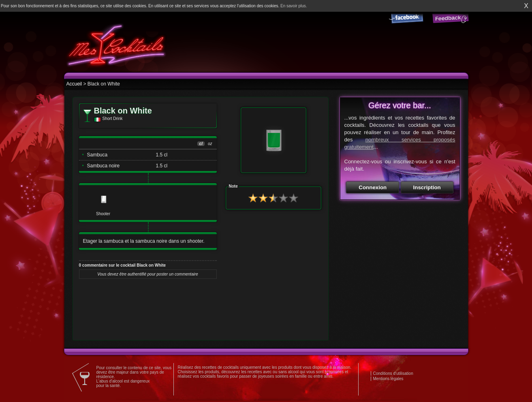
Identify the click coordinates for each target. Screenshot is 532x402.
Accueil (74, 84)
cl (201, 144)
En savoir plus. (294, 6)
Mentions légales (388, 379)
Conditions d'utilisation (393, 373)
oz (210, 144)
